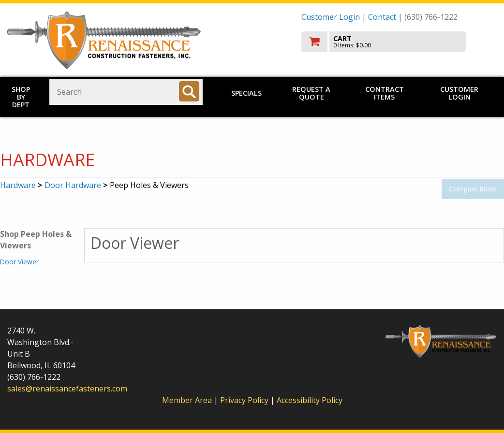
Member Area (187, 400)
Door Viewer (19, 262)
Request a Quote (311, 93)
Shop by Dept (21, 97)
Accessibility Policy (310, 400)
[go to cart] (399, 42)
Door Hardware (73, 185)
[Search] (189, 91)
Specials (246, 93)
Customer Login (331, 17)
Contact (382, 17)
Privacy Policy (245, 400)
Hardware (18, 185)
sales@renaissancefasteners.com (67, 389)
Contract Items (385, 93)
